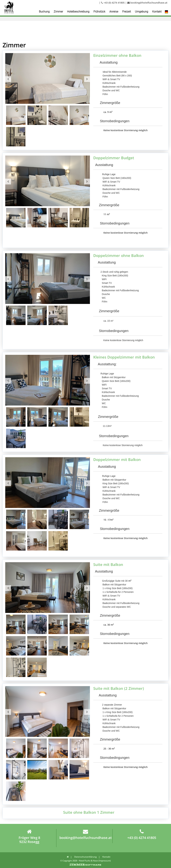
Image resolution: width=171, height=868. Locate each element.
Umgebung (142, 11)
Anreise (114, 11)
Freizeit (127, 11)
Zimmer (58, 11)
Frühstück (99, 11)
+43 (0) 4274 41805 (113, 3)
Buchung (44, 11)
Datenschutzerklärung (85, 857)
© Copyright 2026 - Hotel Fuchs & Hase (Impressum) (85, 861)
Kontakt (157, 11)
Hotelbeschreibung (78, 11)
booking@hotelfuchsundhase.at (147, 3)
